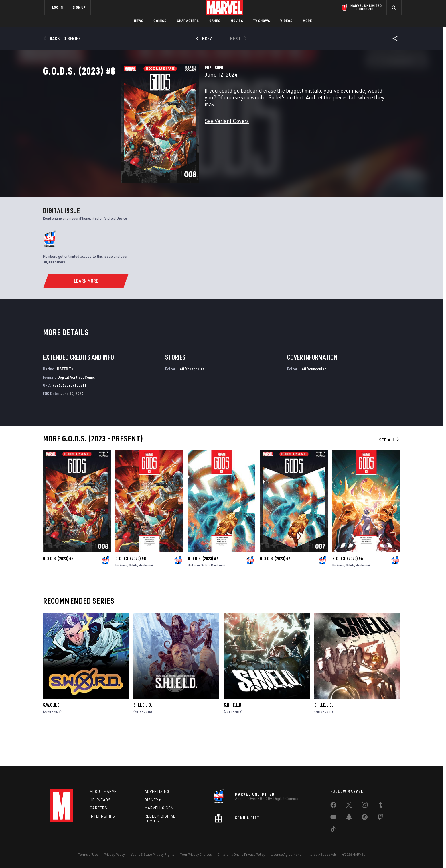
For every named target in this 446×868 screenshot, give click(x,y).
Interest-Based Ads (322, 854)
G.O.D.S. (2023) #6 (348, 593)
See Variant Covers (172, 139)
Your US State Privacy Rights (152, 854)
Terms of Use (88, 854)
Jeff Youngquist (191, 403)
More (308, 21)
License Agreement (286, 854)
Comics (160, 21)
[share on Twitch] (380, 818)
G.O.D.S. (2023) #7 (203, 593)
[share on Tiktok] (333, 830)
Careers (99, 808)
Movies (237, 21)
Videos (286, 21)
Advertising (157, 791)
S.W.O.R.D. (52, 739)
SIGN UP (79, 7)
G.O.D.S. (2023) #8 (58, 593)
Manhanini (146, 599)
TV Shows (262, 21)
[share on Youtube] (333, 818)
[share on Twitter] (349, 806)
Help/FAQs (100, 800)
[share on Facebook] (333, 806)
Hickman (121, 599)
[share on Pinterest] (365, 818)
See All (390, 474)
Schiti (133, 599)
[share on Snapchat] (349, 818)
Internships (102, 816)
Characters (188, 21)
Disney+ (153, 800)
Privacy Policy (114, 854)
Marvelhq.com (159, 808)
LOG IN (58, 7)
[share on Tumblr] (380, 806)
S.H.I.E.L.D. (143, 739)
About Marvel (104, 791)
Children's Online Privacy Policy (241, 854)
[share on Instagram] (365, 806)
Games (215, 21)
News (139, 21)
